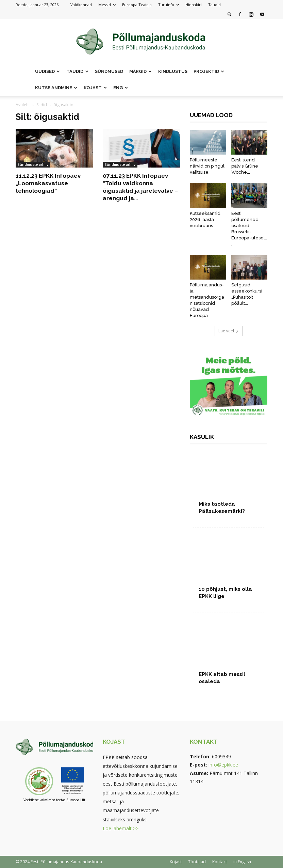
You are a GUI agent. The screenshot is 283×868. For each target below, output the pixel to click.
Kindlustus (173, 71)
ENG (121, 88)
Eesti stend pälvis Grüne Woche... (245, 166)
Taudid (214, 5)
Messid (107, 5)
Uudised (47, 71)
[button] (230, 14)
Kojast (95, 88)
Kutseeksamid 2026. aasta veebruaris (205, 219)
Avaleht (23, 105)
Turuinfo (169, 5)
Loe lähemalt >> (121, 828)
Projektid (209, 71)
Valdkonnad (81, 5)
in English (242, 862)
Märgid (140, 71)
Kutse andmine (56, 88)
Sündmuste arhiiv (33, 164)
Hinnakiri (194, 5)
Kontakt (220, 862)
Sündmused (109, 71)
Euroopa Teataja (137, 5)
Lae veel (229, 331)
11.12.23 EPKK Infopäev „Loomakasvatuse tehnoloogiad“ (48, 183)
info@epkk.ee (223, 765)
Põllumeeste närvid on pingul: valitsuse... (208, 166)
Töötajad (197, 862)
